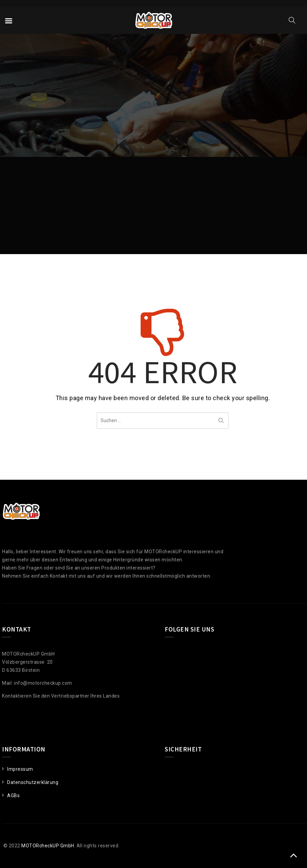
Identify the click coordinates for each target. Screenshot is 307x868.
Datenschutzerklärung (33, 782)
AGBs (13, 795)
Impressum (20, 769)
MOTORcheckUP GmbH (48, 846)
